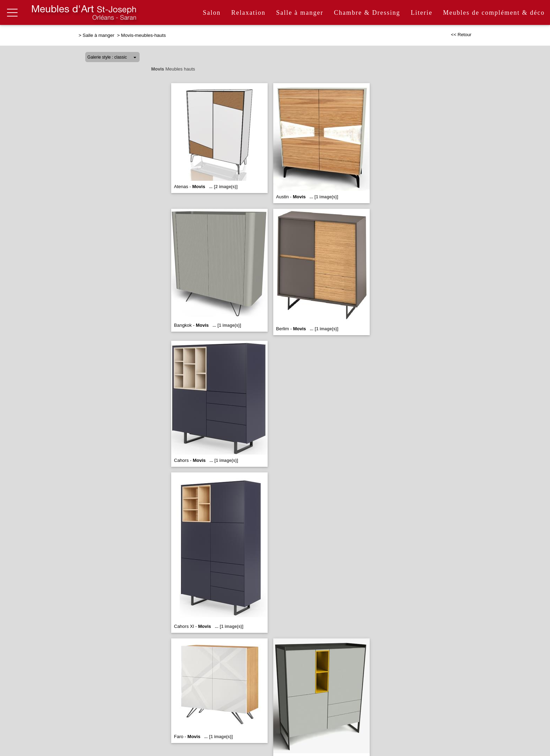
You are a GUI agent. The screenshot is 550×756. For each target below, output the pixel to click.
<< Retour (461, 35)
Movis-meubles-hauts (143, 35)
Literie (422, 13)
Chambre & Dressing (367, 13)
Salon (212, 13)
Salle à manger (300, 13)
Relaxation (248, 13)
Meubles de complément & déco (494, 13)
